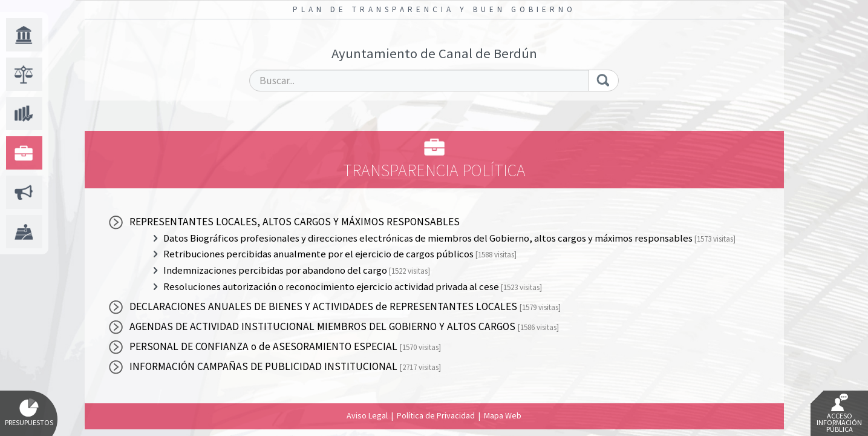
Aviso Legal (367, 415)
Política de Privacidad (436, 415)
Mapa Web (503, 415)
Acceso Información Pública (839, 414)
